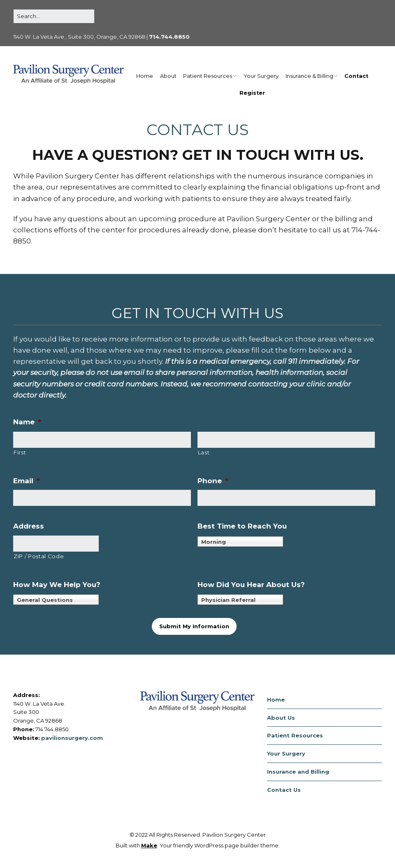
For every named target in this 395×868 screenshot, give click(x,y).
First (20, 452)
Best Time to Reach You (242, 526)
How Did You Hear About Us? (251, 585)
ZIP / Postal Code (39, 556)
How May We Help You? (57, 585)
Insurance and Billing (298, 772)
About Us (281, 718)
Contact (356, 76)
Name (27, 422)
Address (29, 526)
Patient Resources (208, 76)
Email (27, 481)
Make (149, 845)
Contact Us (284, 790)
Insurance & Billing (309, 76)
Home (145, 76)
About (168, 76)
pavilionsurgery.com (72, 738)
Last (204, 452)
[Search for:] (54, 16)
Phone (213, 481)
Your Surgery (261, 76)
